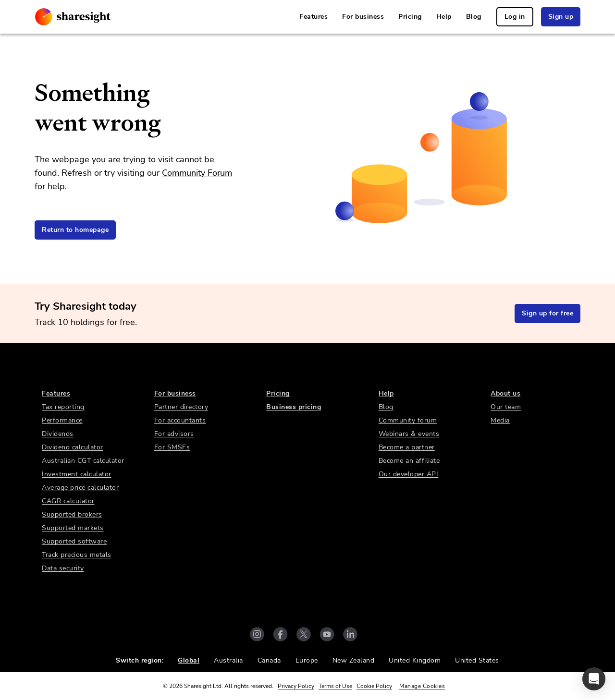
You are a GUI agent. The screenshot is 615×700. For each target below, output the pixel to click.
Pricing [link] (410, 17)
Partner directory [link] (181, 407)
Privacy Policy (296, 686)
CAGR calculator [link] (68, 501)
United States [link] (477, 660)
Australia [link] (228, 660)
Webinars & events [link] (409, 434)
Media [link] (500, 420)
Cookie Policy (374, 686)
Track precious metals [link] (77, 555)
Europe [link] (307, 660)
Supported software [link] (74, 541)
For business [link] (363, 17)
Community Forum (197, 173)
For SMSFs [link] (172, 447)
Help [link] (444, 17)
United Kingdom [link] (415, 660)
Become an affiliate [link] (409, 461)
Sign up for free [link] (547, 313)
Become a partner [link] (407, 447)
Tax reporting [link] (63, 407)
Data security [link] (63, 568)
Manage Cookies (422, 686)
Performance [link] (62, 420)
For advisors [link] (174, 434)
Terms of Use (335, 686)
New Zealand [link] (354, 660)
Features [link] (314, 17)
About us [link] (505, 393)
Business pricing (294, 407)
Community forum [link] (408, 420)
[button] (594, 679)
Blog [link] (474, 17)
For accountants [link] (180, 420)
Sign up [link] (561, 17)
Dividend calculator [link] (73, 447)
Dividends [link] (58, 434)
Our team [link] (506, 407)
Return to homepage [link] (75, 230)
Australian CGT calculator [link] (83, 461)
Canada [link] (269, 660)
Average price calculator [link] (80, 488)
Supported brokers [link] (72, 514)
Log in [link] (515, 17)
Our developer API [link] (409, 474)
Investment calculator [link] (77, 474)
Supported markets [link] (73, 528)
